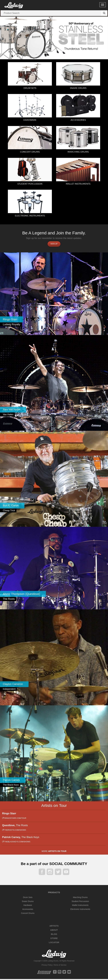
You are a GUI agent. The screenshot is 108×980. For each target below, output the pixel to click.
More (54, 852)
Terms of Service (60, 966)
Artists (54, 927)
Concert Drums (28, 914)
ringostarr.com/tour (14, 819)
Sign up (54, 245)
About (54, 931)
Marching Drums (80, 898)
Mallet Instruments (80, 906)
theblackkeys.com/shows (16, 843)
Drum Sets (28, 898)
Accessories (28, 910)
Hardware (28, 906)
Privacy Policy (47, 966)
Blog (54, 935)
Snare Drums (28, 902)
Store (54, 939)
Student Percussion (80, 902)
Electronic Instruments (80, 910)
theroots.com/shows (14, 831)
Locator (54, 943)
